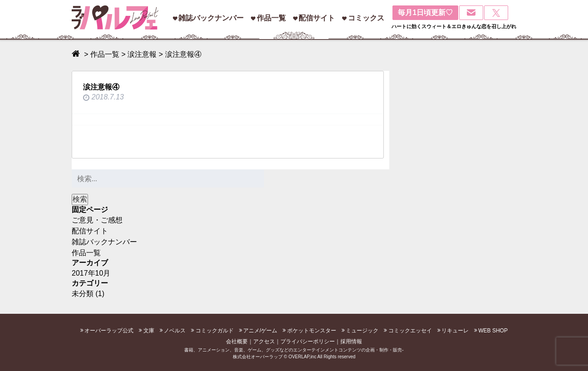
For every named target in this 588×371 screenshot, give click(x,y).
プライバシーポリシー (308, 341)
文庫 (149, 331)
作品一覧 (271, 18)
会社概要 (237, 341)
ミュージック (362, 331)
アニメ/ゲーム (260, 331)
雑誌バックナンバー (211, 18)
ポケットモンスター (312, 331)
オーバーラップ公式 (109, 331)
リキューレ (455, 331)
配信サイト (317, 18)
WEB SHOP (493, 331)
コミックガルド (215, 331)
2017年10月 (91, 273)
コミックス (366, 18)
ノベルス (175, 331)
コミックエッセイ (410, 331)
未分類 (83, 294)
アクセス (264, 341)
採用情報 (351, 341)
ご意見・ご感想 (97, 220)
